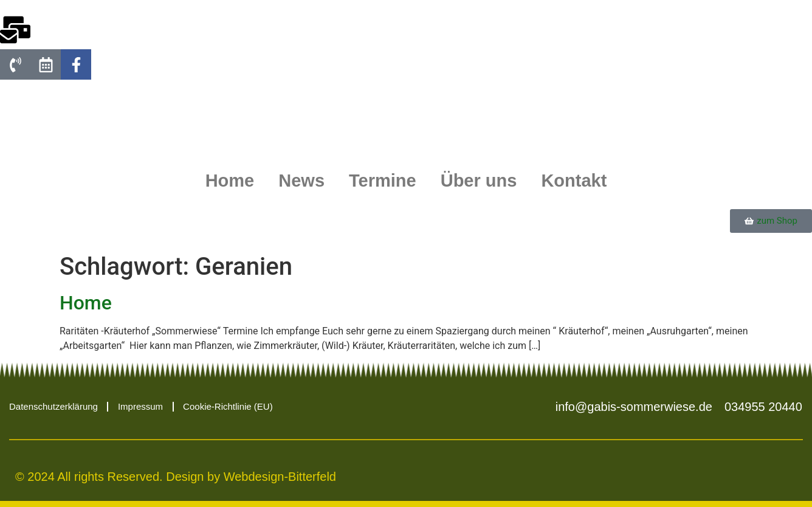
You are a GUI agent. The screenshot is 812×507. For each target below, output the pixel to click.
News (301, 181)
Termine (383, 181)
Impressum (140, 406)
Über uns (479, 181)
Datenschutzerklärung (53, 406)
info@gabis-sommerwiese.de (634, 407)
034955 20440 (763, 407)
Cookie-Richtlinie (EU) (228, 406)
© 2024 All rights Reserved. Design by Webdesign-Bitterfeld (176, 477)
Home (230, 181)
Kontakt (574, 181)
